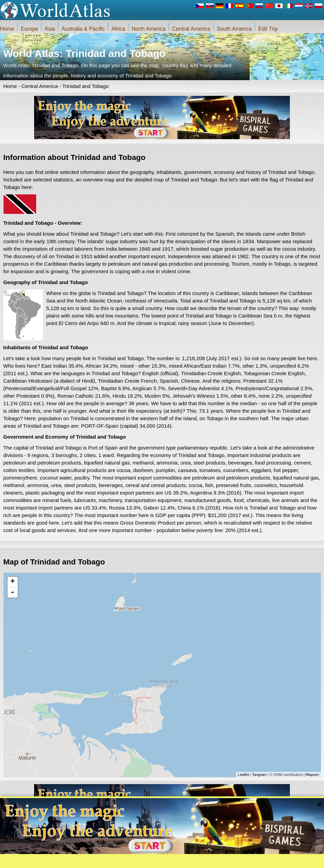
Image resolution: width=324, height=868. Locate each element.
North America (149, 29)
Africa (118, 29)
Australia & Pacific (83, 29)
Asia (50, 29)
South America (234, 29)
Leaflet (243, 775)
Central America (191, 29)
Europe (30, 29)
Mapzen (312, 775)
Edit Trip (268, 29)
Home (7, 29)
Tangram (259, 775)
